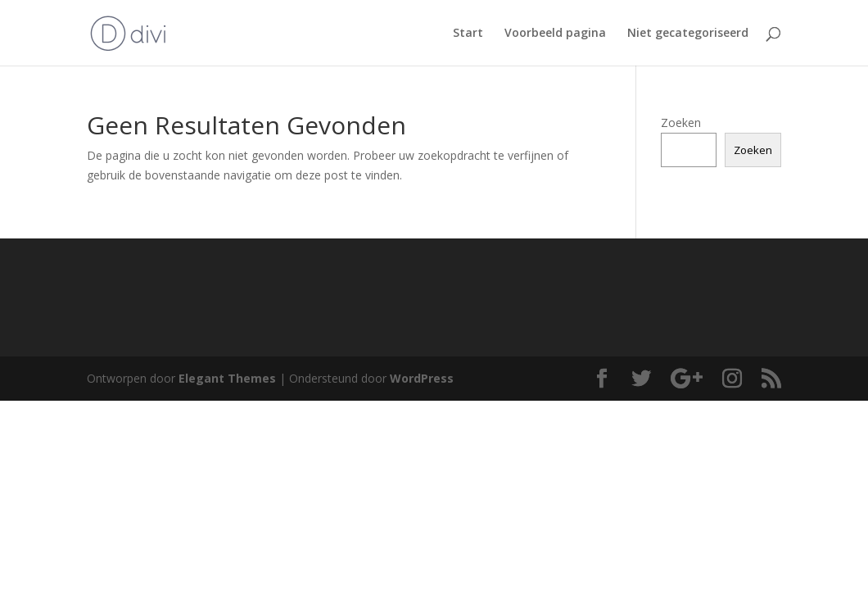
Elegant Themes (227, 378)
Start (468, 34)
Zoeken (681, 123)
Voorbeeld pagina (555, 34)
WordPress (422, 378)
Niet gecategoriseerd (688, 34)
